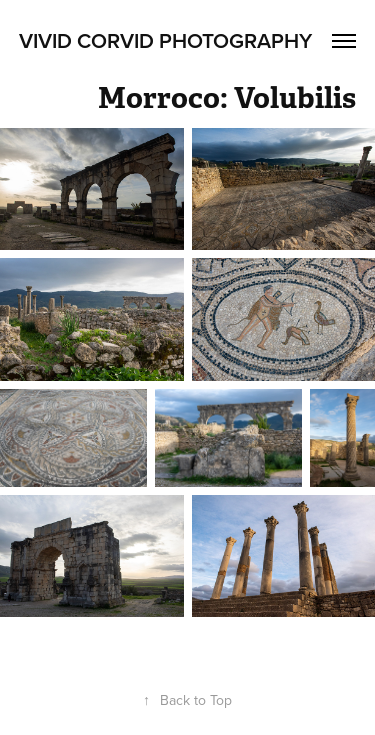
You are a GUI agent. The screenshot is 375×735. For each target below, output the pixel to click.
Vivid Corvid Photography (165, 40)
